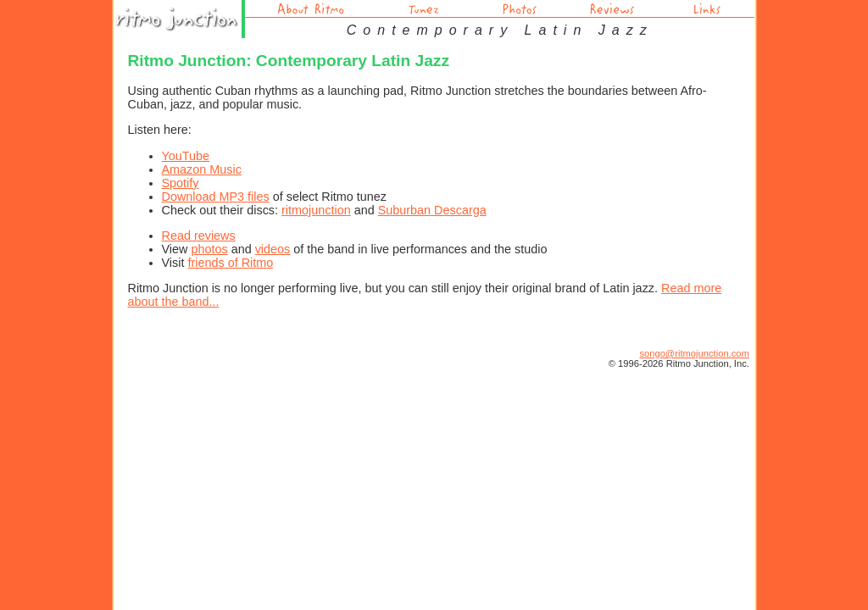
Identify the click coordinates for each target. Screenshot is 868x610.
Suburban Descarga (432, 210)
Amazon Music (202, 169)
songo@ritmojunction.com (694, 353)
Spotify (181, 183)
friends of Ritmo (230, 263)
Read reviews (199, 236)
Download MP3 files (216, 197)
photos (209, 249)
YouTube (186, 156)
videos (273, 249)
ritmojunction (316, 210)
